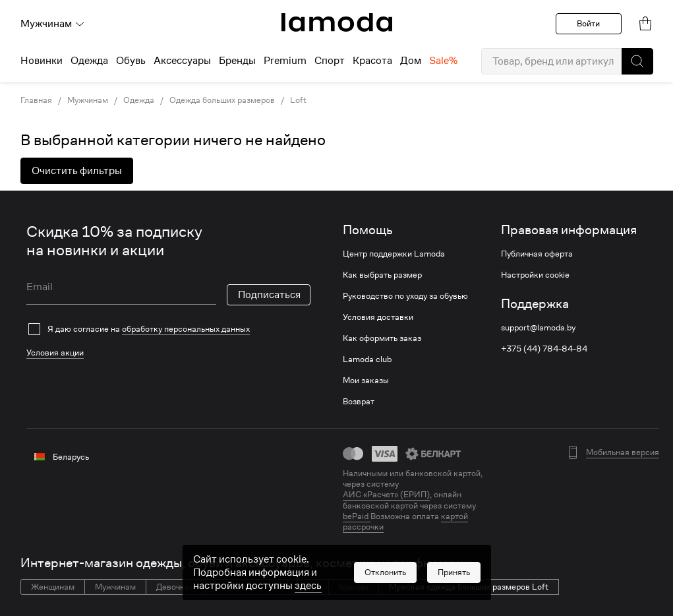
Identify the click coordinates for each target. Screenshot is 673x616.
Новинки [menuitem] (42, 61)
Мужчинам (53, 24)
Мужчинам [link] (88, 100)
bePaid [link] (357, 516)
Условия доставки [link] (378, 317)
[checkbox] (168, 329)
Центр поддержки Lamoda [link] (394, 254)
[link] (337, 22)
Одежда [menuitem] (89, 61)
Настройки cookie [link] (535, 275)
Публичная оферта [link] (537, 254)
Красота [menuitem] (372, 61)
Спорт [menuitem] (330, 61)
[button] (637, 61)
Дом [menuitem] (411, 61)
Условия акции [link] (55, 353)
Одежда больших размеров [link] (222, 100)
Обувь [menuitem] (131, 61)
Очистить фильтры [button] (77, 171)
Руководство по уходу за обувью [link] (405, 296)
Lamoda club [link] (367, 359)
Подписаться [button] (269, 295)
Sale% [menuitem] (443, 61)
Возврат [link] (359, 402)
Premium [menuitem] (285, 61)
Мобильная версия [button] (623, 452)
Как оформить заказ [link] (382, 338)
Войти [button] (588, 23)
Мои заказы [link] (366, 381)
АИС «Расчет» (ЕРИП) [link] (386, 495)
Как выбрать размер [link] (382, 275)
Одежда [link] (139, 100)
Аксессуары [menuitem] (182, 61)
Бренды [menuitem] (237, 61)
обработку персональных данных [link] (186, 329)
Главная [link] (36, 100)
